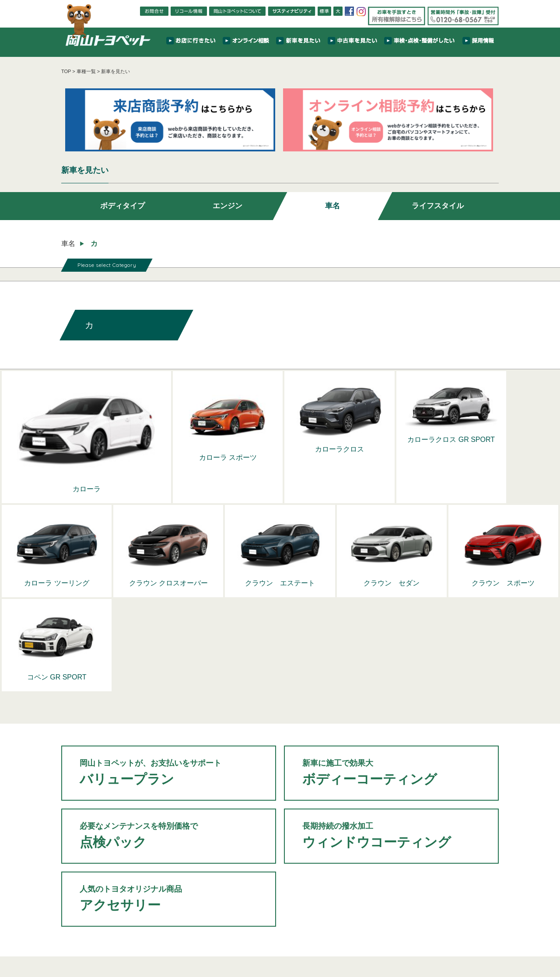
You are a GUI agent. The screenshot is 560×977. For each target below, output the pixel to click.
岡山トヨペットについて (98, 947)
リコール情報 (274, 947)
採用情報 (405, 936)
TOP (66, 71)
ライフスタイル (437, 208)
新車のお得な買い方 (196, 947)
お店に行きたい (186, 936)
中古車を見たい (261, 936)
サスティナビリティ (367, 936)
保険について (238, 947)
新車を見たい (224, 936)
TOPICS (153, 936)
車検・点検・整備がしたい (312, 936)
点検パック (169, 714)
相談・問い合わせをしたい (449, 936)
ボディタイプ (122, 208)
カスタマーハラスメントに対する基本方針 (409, 947)
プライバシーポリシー (336, 947)
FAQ (301, 947)
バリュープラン (169, 651)
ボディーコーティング (391, 651)
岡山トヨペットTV (150, 947)
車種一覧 (86, 71)
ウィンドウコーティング (391, 714)
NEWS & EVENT (119, 936)
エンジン (227, 208)
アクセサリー (169, 777)
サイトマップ (472, 947)
